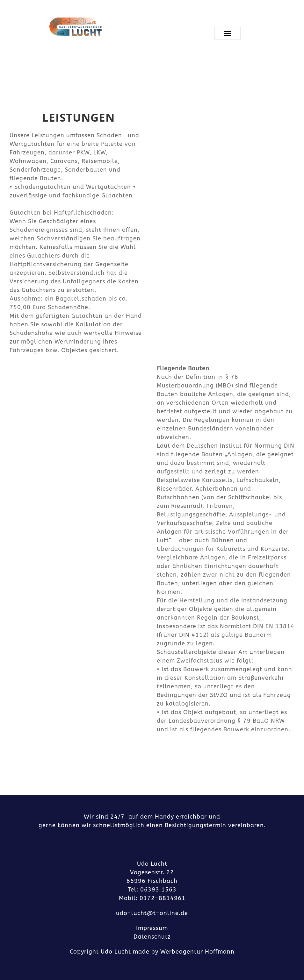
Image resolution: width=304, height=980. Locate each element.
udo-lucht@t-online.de (152, 913)
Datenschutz (152, 937)
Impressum (152, 928)
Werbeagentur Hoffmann (197, 952)
